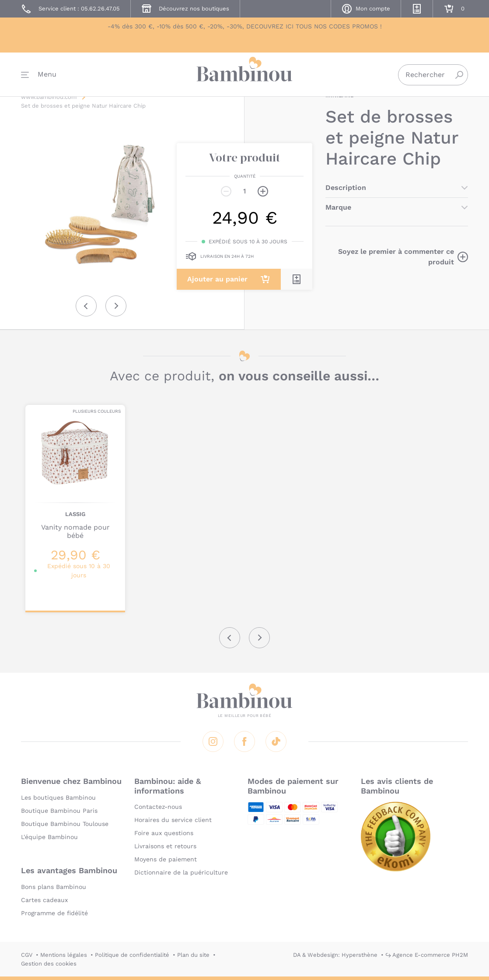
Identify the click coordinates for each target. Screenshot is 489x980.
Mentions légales (64, 955)
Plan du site (193, 955)
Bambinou (244, 76)
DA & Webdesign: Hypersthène (335, 955)
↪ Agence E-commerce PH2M (427, 955)
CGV (27, 955)
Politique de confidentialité (132, 955)
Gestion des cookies (49, 964)
